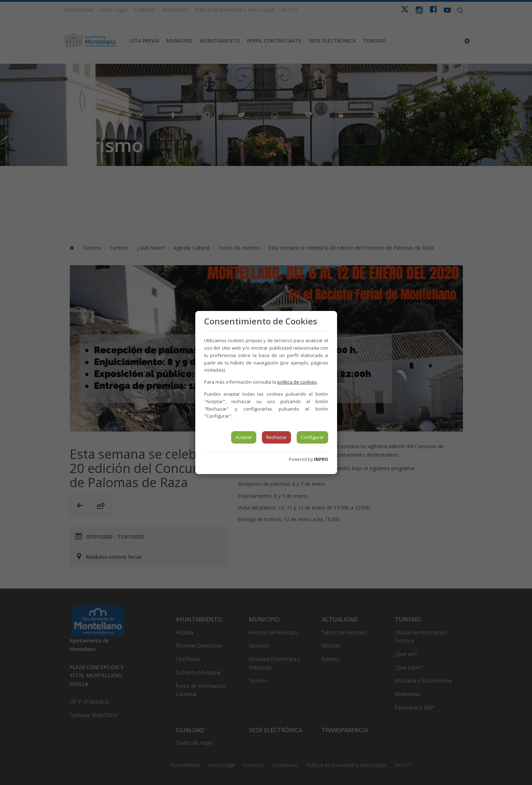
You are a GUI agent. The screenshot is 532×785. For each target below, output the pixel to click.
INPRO (321, 459)
